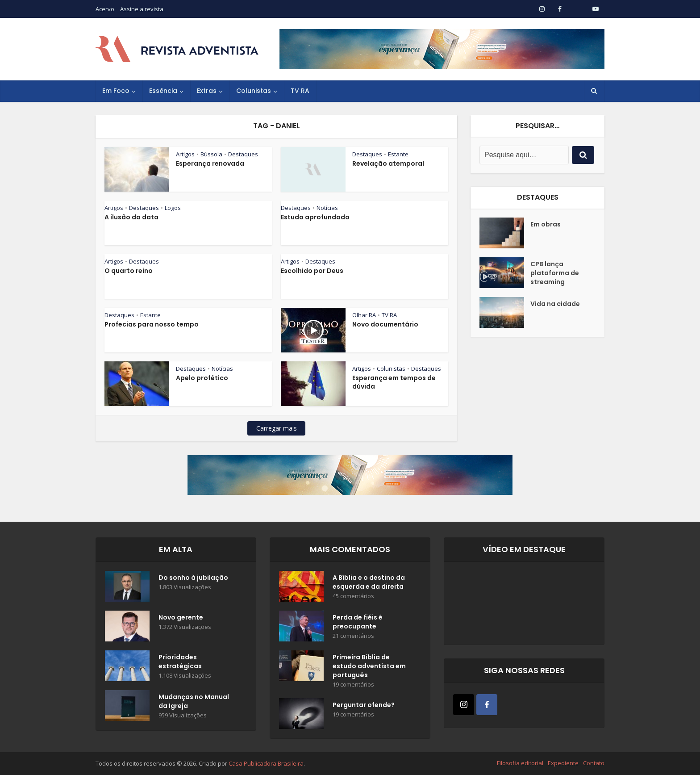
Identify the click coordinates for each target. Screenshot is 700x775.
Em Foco (116, 91)
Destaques (243, 154)
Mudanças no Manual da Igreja (194, 701)
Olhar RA (364, 315)
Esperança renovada (210, 163)
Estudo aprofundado (315, 217)
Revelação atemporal (388, 163)
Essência (163, 91)
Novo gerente (181, 617)
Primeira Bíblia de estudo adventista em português (369, 666)
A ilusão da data (131, 217)
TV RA (300, 91)
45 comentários (353, 596)
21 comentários (353, 636)
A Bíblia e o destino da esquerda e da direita (369, 582)
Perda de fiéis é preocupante (358, 622)
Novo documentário (385, 324)
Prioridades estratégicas (180, 662)
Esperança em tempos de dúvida (394, 382)
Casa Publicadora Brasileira (266, 763)
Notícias (327, 208)
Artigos (185, 154)
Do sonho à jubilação (193, 578)
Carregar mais (277, 428)
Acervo (105, 9)
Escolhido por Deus (312, 271)
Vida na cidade (555, 304)
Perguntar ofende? (364, 705)
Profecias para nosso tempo (152, 324)
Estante (398, 154)
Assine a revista (142, 9)
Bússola (211, 154)
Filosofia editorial (520, 763)
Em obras (546, 224)
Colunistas (254, 91)
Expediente (563, 763)
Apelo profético (202, 378)
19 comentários (353, 685)
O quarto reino (129, 271)
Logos (173, 208)
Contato (594, 763)
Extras (207, 91)
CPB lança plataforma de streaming (555, 273)
